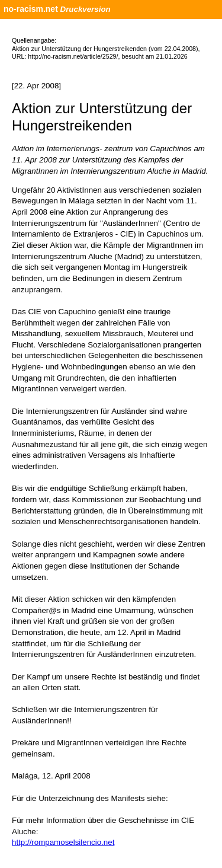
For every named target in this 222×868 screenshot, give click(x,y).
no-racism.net (31, 9)
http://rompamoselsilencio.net (63, 842)
